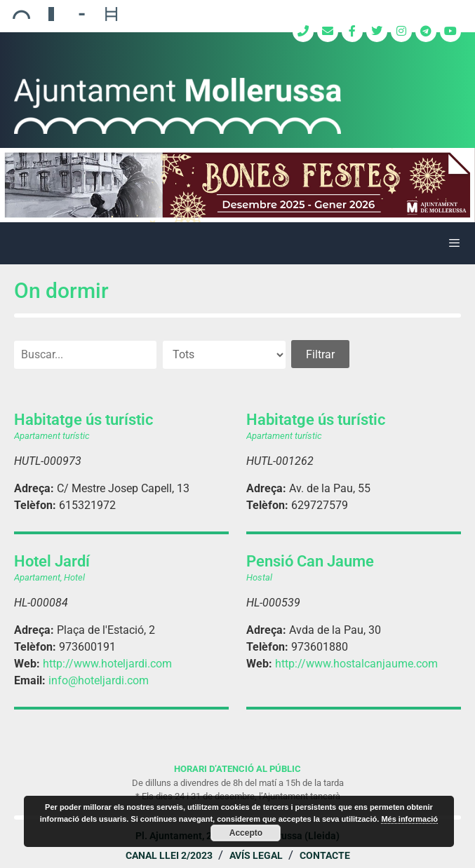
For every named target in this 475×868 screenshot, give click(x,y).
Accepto (246, 833)
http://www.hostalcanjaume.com (356, 664)
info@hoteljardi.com (99, 680)
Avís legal (256, 855)
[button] (237, 185)
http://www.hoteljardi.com (107, 664)
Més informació (409, 819)
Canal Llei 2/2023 (169, 855)
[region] (237, 185)
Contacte (325, 855)
